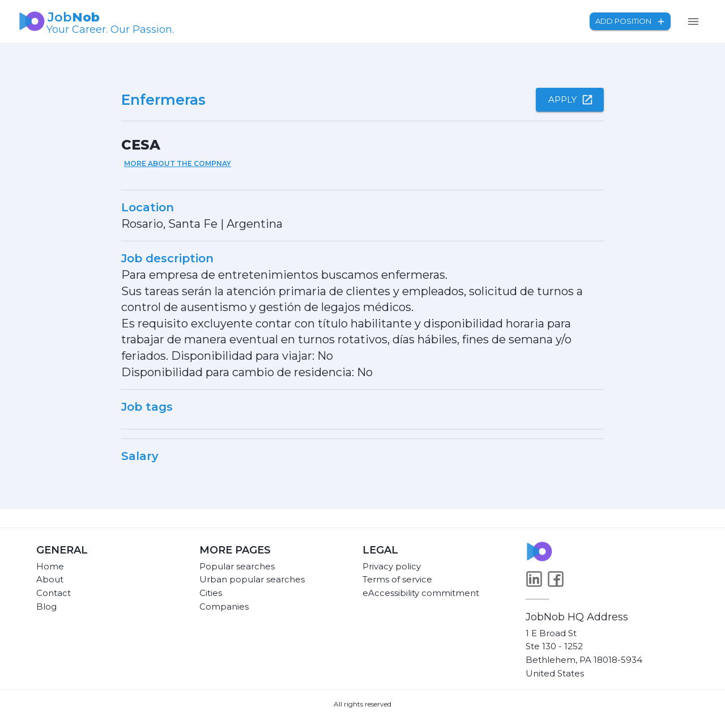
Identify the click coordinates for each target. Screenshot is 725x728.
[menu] (693, 22)
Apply (570, 100)
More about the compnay (178, 163)
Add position (630, 21)
